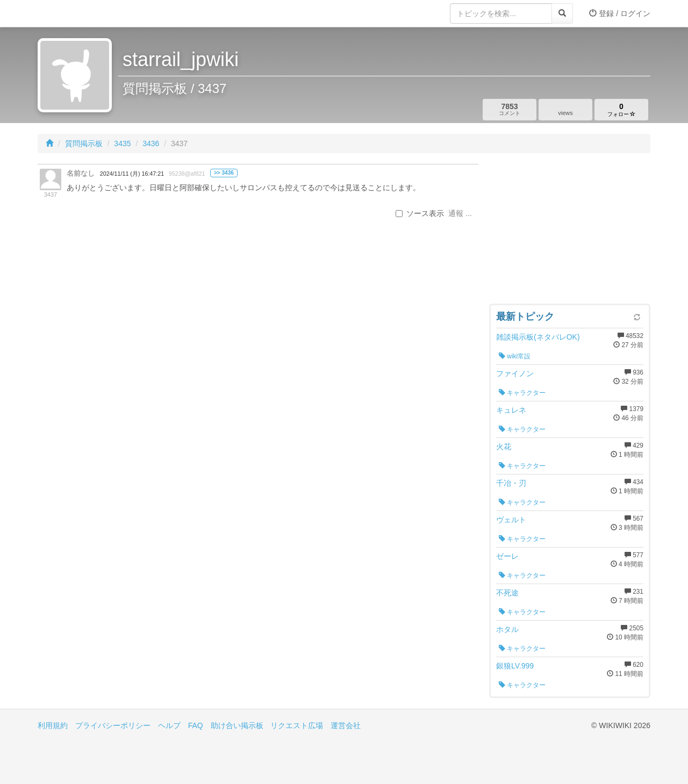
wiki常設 (515, 356)
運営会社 (346, 725)
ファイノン (515, 373)
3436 (151, 143)
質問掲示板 (84, 143)
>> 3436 (224, 173)
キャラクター (522, 393)
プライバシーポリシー (113, 725)
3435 (122, 143)
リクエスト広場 (297, 725)
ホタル (507, 629)
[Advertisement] (570, 231)
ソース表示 (420, 213)
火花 (504, 447)
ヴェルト (511, 520)
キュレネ (511, 410)
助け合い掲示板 (237, 725)
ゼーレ (507, 556)
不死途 (507, 593)
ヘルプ (169, 725)
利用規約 (53, 725)
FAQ (196, 725)
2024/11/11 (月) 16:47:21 (132, 174)
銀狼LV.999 (515, 666)
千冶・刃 (511, 483)
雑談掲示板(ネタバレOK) (538, 337)
